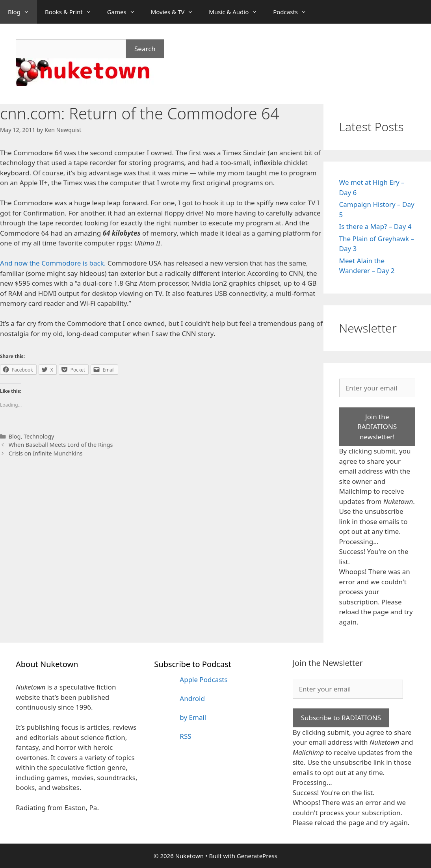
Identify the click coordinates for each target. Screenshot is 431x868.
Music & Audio (237, 12)
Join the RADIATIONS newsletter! (377, 427)
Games (125, 12)
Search (145, 49)
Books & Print (72, 12)
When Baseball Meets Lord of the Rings (61, 445)
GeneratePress (257, 856)
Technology (39, 436)
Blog (22, 12)
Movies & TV (176, 12)
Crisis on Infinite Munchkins (46, 453)
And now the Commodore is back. (53, 263)
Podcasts (294, 12)
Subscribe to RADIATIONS (341, 718)
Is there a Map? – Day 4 (375, 226)
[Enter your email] (377, 388)
